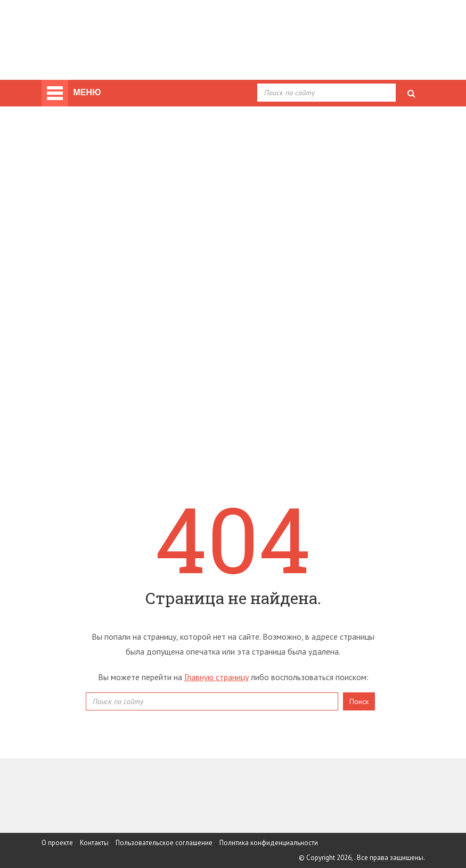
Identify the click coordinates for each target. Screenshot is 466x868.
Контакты (94, 843)
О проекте (57, 843)
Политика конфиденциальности (269, 843)
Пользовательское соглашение (164, 843)
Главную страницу (216, 677)
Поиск (359, 701)
